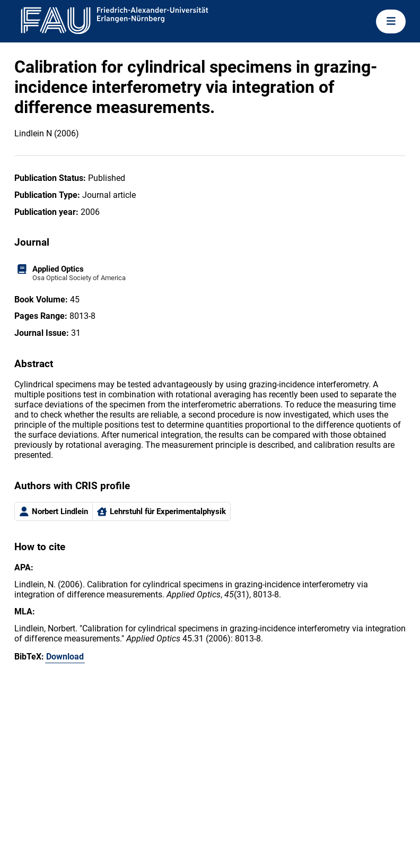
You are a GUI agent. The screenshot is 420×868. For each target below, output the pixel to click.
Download (65, 657)
